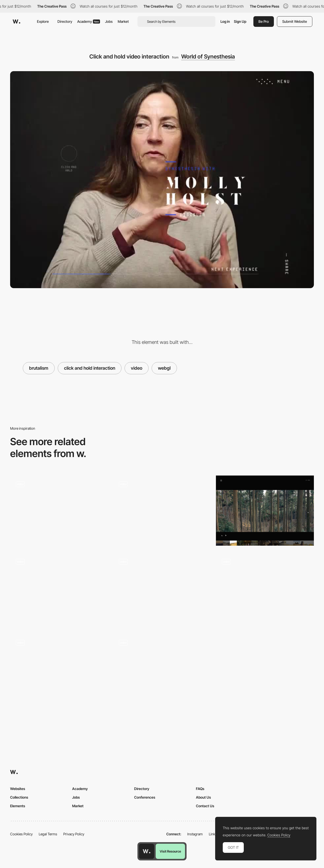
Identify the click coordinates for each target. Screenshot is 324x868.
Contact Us (205, 806)
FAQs (200, 789)
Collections (19, 797)
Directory (65, 21)
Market (123, 21)
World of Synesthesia (208, 56)
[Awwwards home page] (147, 851)
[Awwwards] (16, 22)
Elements (18, 806)
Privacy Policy (74, 834)
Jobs (109, 21)
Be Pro (264, 21)
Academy (89, 21)
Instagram (195, 834)
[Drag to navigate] (162, 588)
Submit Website (295, 21)
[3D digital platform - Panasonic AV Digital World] (265, 590)
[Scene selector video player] (265, 510)
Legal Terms (48, 834)
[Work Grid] (59, 671)
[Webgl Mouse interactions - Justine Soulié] (59, 590)
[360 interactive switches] (59, 510)
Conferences (145, 797)
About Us (203, 797)
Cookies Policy (21, 834)
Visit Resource (170, 851)
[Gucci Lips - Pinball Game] (162, 669)
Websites (18, 789)
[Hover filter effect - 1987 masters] (162, 510)
